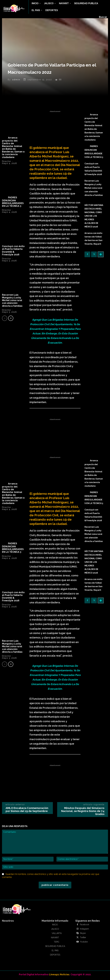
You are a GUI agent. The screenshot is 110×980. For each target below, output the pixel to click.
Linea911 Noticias (59, 976)
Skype (83, 935)
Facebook (85, 926)
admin (16, 81)
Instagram (84, 930)
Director (7, 163)
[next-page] (11, 320)
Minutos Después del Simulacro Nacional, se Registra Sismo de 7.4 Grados (83, 812)
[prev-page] (5, 320)
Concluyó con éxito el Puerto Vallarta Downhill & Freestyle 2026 (13, 252)
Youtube (84, 943)
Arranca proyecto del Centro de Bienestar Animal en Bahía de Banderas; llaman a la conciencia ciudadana (13, 149)
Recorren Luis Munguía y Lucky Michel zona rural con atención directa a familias (13, 302)
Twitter (83, 939)
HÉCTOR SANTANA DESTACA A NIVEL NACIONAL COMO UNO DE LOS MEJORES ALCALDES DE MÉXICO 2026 (94, 218)
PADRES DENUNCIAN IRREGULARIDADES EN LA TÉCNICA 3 (13, 203)
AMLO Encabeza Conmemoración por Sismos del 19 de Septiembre (27, 811)
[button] (103, 17)
